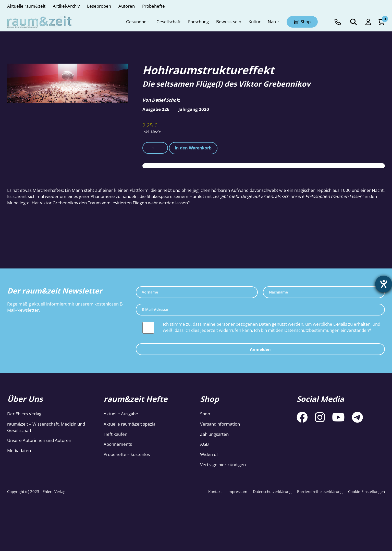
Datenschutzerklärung (272, 491)
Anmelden (260, 349)
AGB (204, 444)
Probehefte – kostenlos (127, 454)
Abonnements (118, 444)
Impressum (237, 491)
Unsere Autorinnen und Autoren (39, 440)
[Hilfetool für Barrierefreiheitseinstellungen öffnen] (384, 284)
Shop (205, 414)
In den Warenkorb (193, 148)
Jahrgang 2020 (194, 109)
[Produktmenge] (155, 148)
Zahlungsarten (214, 434)
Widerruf (209, 454)
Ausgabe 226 (156, 109)
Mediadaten (19, 450)
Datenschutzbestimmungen (312, 330)
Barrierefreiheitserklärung (320, 491)
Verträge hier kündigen (223, 465)
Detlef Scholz (166, 100)
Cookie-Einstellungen (366, 491)
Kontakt (215, 491)
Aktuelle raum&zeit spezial (130, 424)
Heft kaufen (115, 434)
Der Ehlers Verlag (24, 414)
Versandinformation (220, 424)
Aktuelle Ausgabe (121, 414)
